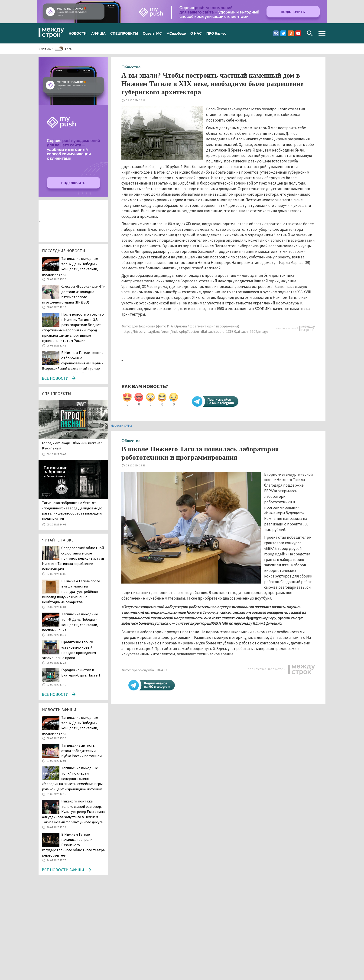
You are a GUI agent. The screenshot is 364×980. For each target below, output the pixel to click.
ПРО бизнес (216, 33)
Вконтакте (276, 33)
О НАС (196, 33)
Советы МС (152, 33)
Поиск (310, 33)
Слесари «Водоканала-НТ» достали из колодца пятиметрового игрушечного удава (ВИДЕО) (73, 294)
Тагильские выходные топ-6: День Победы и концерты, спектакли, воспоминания (70, 266)
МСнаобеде (176, 33)
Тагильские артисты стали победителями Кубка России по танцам (81, 751)
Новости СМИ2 (121, 426)
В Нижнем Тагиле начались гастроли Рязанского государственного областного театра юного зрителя (73, 845)
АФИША (98, 33)
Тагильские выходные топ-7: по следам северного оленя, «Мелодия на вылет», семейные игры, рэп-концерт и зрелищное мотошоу (73, 778)
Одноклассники (291, 33)
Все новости (55, 378)
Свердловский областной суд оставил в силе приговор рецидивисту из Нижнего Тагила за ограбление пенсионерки (73, 558)
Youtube (298, 33)
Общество (131, 67)
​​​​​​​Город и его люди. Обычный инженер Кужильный (72, 445)
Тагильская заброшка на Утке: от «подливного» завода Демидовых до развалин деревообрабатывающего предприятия (72, 510)
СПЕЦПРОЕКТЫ (124, 33)
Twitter (283, 33)
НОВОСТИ (78, 33)
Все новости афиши (63, 870)
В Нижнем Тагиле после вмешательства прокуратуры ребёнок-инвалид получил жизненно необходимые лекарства (71, 591)
